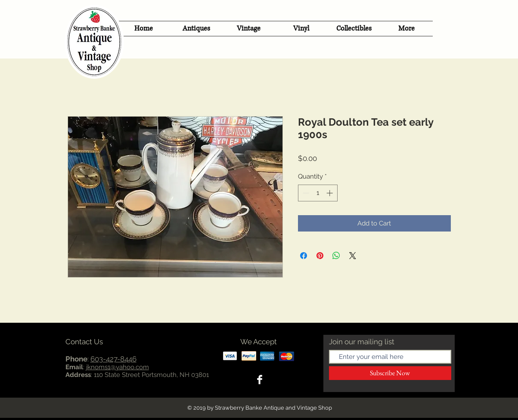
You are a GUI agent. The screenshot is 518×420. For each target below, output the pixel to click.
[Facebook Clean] (260, 380)
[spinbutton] (318, 193)
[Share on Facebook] (304, 256)
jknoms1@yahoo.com (118, 367)
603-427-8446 (113, 359)
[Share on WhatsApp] (336, 256)
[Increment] (330, 193)
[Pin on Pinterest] (320, 256)
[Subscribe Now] (390, 373)
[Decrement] (305, 193)
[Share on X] (353, 256)
